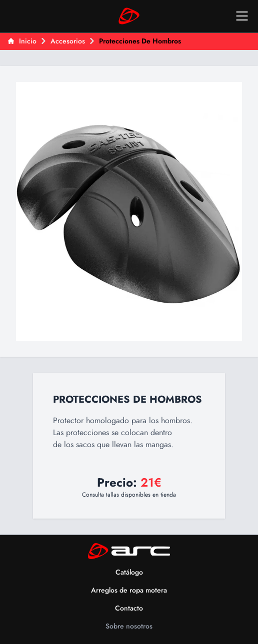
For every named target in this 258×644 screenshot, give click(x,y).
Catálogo (129, 572)
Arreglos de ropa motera (129, 590)
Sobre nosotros (129, 626)
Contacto (129, 608)
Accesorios (68, 41)
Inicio (22, 41)
